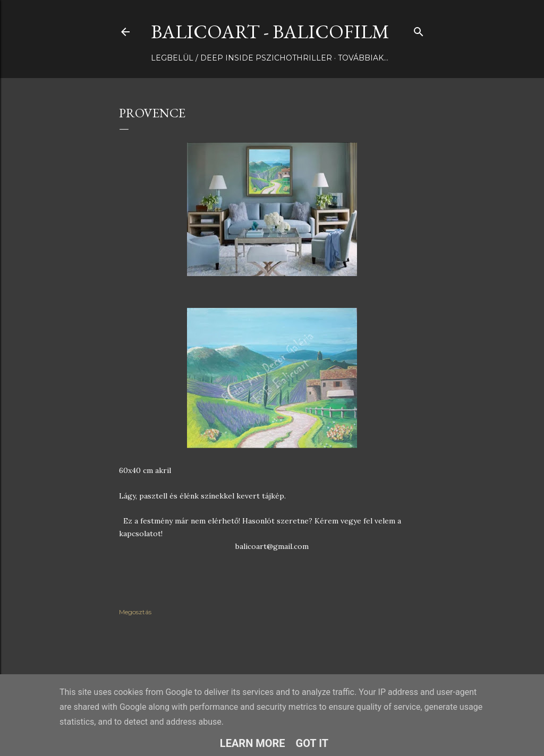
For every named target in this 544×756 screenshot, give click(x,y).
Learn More (253, 743)
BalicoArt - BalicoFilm (270, 32)
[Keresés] (419, 29)
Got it (312, 743)
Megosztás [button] (135, 612)
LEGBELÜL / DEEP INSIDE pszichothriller (241, 58)
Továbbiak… (363, 58)
